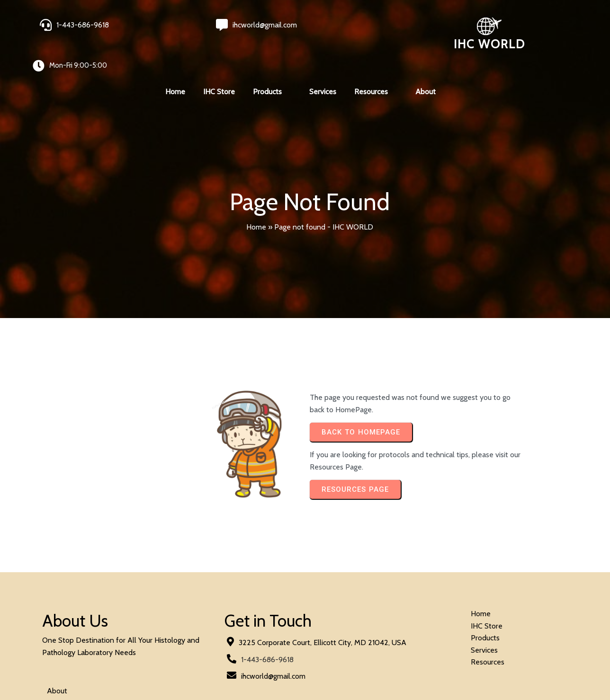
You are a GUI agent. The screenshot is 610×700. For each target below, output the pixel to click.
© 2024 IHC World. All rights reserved (104, 668)
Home (256, 194)
